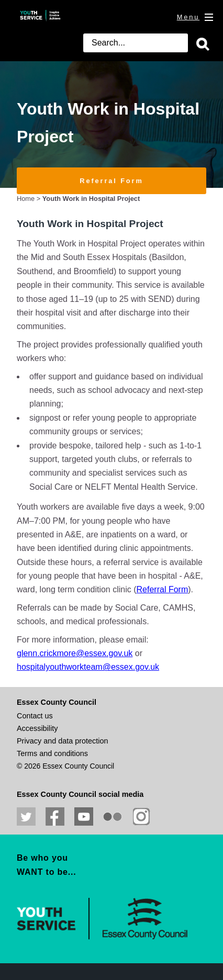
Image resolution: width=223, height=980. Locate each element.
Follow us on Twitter (26, 817)
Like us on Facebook (55, 817)
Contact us (35, 716)
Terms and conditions (52, 753)
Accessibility (37, 728)
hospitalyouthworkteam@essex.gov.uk (88, 667)
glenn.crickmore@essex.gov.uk (75, 653)
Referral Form (111, 181)
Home (26, 199)
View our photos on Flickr (113, 817)
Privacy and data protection (62, 741)
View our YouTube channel (84, 817)
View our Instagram (141, 817)
